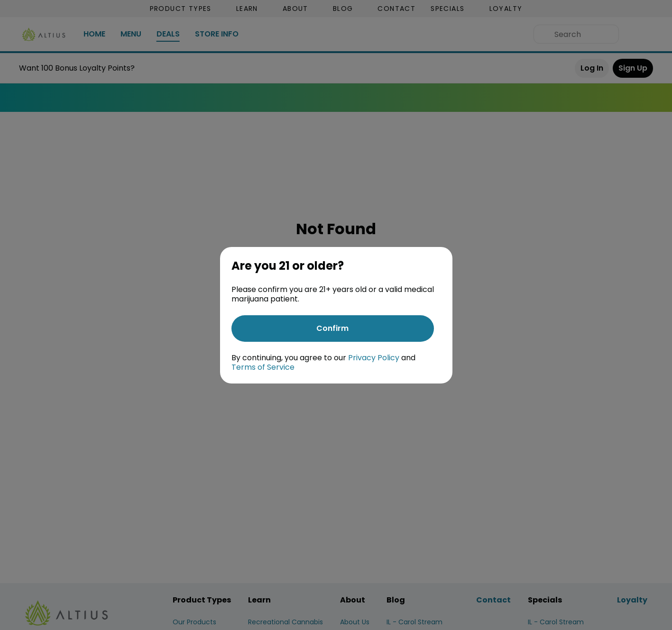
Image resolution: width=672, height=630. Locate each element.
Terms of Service (263, 367)
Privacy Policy (374, 358)
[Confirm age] (333, 329)
